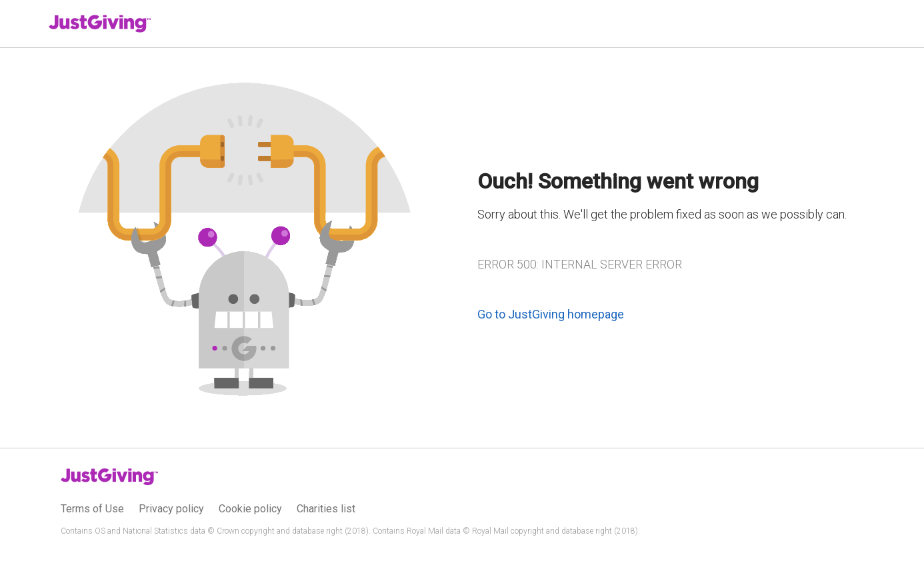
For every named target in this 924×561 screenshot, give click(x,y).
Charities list (326, 509)
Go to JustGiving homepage (551, 314)
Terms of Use (92, 509)
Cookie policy (250, 509)
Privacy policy (171, 509)
